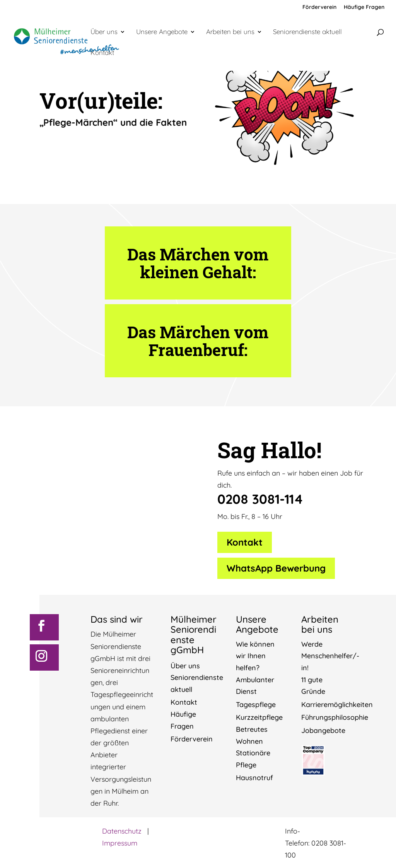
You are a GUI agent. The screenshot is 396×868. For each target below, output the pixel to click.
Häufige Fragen (364, 7)
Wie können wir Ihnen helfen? (255, 656)
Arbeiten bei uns (230, 32)
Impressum (120, 843)
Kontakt (102, 53)
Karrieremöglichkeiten (337, 705)
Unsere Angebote (162, 32)
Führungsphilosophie (335, 717)
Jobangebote (323, 730)
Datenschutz (122, 831)
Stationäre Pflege (253, 759)
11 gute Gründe (313, 686)
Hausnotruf (254, 778)
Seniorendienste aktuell (307, 32)
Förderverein (319, 7)
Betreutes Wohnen (252, 735)
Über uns (104, 32)
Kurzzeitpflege (259, 717)
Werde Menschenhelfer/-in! (330, 656)
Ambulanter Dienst (255, 686)
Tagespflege (256, 705)
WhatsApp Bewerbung (276, 568)
